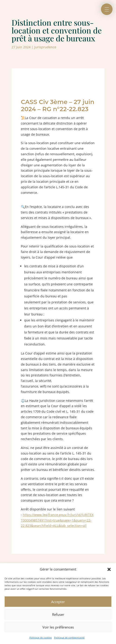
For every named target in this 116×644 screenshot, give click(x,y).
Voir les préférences (58, 627)
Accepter (58, 602)
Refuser (58, 614)
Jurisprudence (45, 47)
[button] (109, 569)
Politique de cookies (41, 638)
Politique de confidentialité (69, 638)
